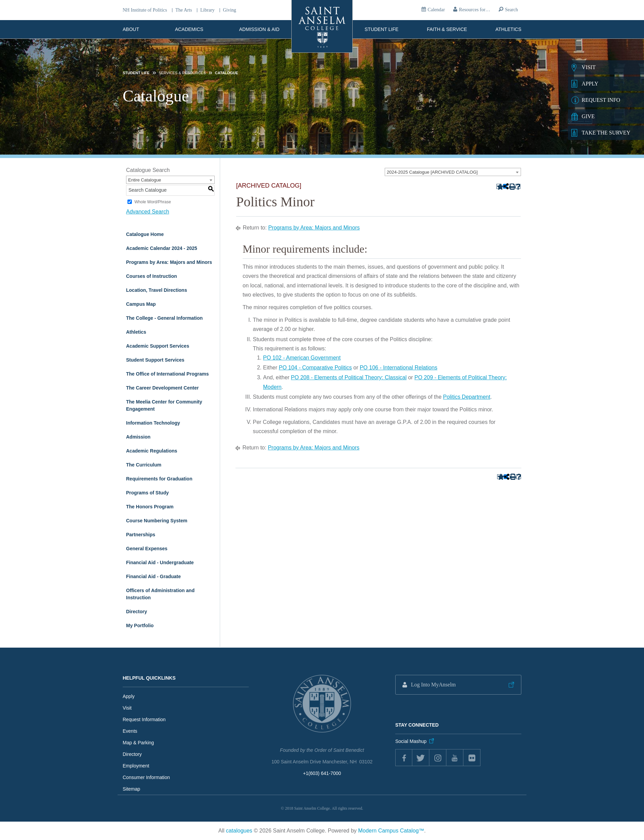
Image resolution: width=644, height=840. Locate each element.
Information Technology (153, 423)
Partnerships (141, 535)
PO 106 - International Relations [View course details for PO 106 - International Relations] (399, 368)
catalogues (239, 831)
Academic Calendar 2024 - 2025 (162, 248)
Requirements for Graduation (159, 479)
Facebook (404, 758)
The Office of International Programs (167, 374)
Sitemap (131, 789)
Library (208, 10)
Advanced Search (148, 212)
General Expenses (147, 549)
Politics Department (467, 397)
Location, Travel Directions (157, 290)
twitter (421, 758)
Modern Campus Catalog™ (391, 831)
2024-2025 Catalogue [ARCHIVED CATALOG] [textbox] (432, 172)
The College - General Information (164, 318)
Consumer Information (146, 777)
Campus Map (141, 304)
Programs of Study (147, 493)
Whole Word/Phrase (152, 202)
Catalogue (227, 73)
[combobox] (453, 172)
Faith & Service (447, 29)
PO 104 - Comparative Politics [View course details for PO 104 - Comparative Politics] (315, 368)
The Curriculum (144, 465)
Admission (138, 437)
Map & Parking (138, 743)
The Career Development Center (162, 388)
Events (130, 731)
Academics (189, 29)
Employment (136, 766)
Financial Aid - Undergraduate (160, 562)
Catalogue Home (145, 234)
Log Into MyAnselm (433, 685)
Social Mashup (411, 741)
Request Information (144, 719)
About (131, 29)
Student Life (381, 29)
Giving (229, 10)
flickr (472, 758)
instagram (438, 758)
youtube (455, 758)
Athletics (508, 29)
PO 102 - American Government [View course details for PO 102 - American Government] (302, 358)
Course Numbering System (157, 521)
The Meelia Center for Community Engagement (164, 405)
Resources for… (474, 10)
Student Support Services (155, 360)
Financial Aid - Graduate (154, 576)
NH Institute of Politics (145, 10)
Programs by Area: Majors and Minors (169, 262)
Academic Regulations (152, 451)
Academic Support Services (158, 346)
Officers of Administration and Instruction (160, 594)
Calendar (436, 10)
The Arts (184, 10)
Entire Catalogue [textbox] (145, 180)
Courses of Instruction (151, 276)
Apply (129, 696)
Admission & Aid (259, 29)
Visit (127, 708)
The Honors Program (150, 507)
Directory (136, 612)
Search (511, 10)
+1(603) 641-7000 (322, 773)
